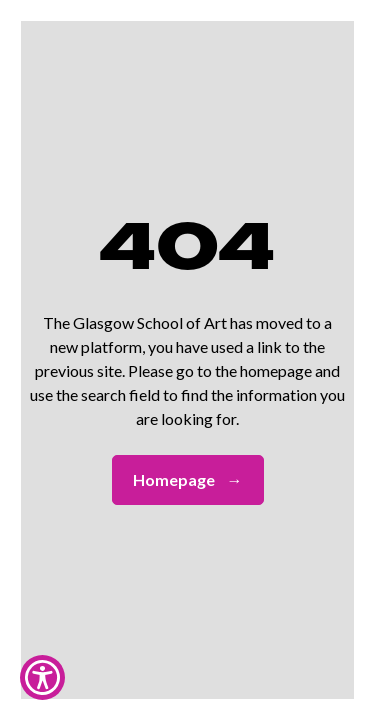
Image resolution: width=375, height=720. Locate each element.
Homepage (188, 480)
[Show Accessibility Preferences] (42, 677)
